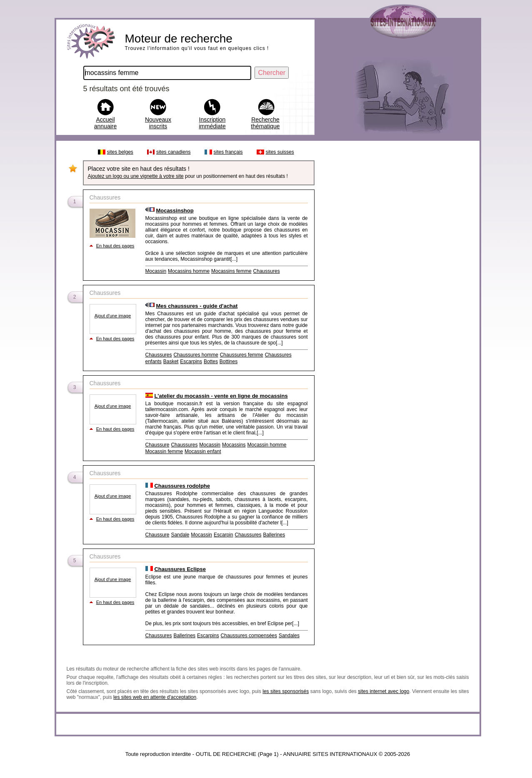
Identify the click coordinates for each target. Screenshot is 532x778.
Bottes (211, 362)
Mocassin (156, 271)
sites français (228, 152)
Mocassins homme (189, 271)
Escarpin (224, 535)
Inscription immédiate (212, 123)
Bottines (229, 362)
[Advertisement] (397, 270)
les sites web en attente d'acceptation (155, 697)
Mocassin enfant (203, 451)
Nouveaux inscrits (158, 123)
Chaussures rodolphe (182, 486)
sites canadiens (174, 152)
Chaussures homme (196, 355)
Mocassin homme (267, 445)
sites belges (120, 152)
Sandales (289, 636)
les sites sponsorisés (286, 691)
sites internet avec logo (383, 691)
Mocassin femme (164, 451)
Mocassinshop (175, 211)
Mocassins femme (231, 271)
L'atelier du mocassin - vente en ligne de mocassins (221, 396)
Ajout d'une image (113, 316)
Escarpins (191, 362)
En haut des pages (115, 246)
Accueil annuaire (106, 123)
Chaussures (267, 271)
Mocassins (234, 445)
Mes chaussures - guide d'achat (197, 306)
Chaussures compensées (249, 636)
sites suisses (280, 152)
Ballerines (274, 535)
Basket (171, 362)
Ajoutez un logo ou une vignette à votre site (136, 176)
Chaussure (157, 445)
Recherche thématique (265, 123)
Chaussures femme (242, 355)
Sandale (180, 535)
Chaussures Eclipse (180, 569)
